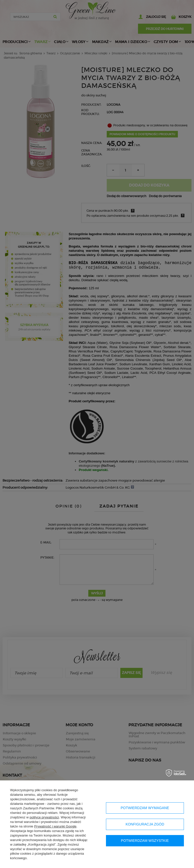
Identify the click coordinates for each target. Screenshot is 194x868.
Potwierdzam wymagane (145, 808)
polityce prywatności (44, 817)
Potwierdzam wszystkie (145, 841)
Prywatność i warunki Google (55, 826)
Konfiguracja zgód (145, 824)
